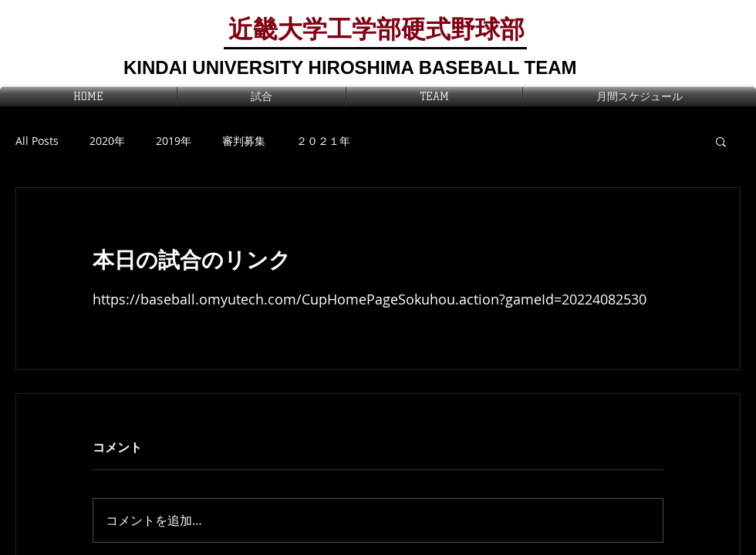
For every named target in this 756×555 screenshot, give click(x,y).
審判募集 (244, 141)
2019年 (174, 141)
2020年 (107, 141)
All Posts (37, 141)
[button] (721, 141)
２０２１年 (323, 141)
